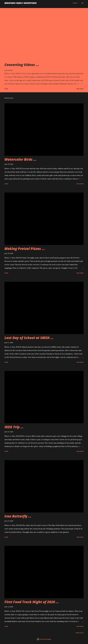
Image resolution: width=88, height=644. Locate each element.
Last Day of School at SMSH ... (29, 338)
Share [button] (6, 89)
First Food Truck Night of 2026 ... (32, 602)
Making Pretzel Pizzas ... (25, 249)
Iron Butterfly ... (18, 516)
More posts (80, 633)
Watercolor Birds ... (20, 159)
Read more (80, 89)
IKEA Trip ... (14, 427)
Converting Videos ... (22, 65)
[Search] (75, 3)
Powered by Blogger (44, 639)
